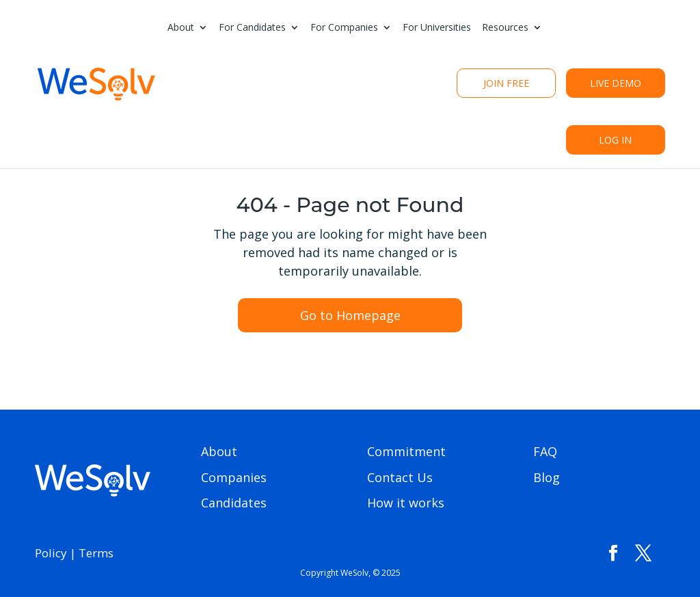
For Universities (437, 28)
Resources (505, 28)
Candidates (234, 503)
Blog (547, 478)
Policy (51, 553)
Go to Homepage (350, 315)
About (181, 28)
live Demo (616, 83)
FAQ (545, 452)
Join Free (506, 83)
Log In (615, 140)
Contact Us (400, 478)
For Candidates (252, 28)
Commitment (406, 452)
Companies (234, 478)
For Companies (344, 28)
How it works (406, 503)
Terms (96, 553)
